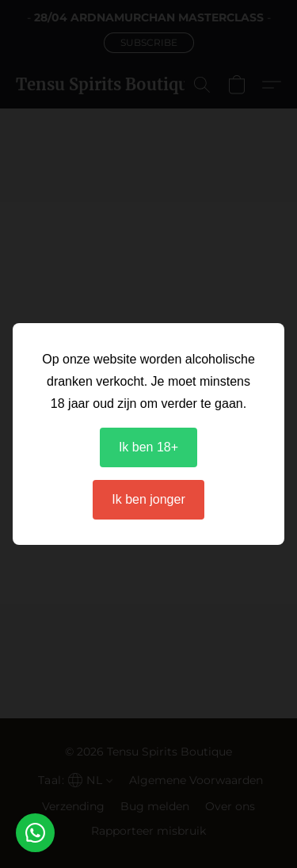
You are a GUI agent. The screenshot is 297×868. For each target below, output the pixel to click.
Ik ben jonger (148, 499)
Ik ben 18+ (148, 447)
